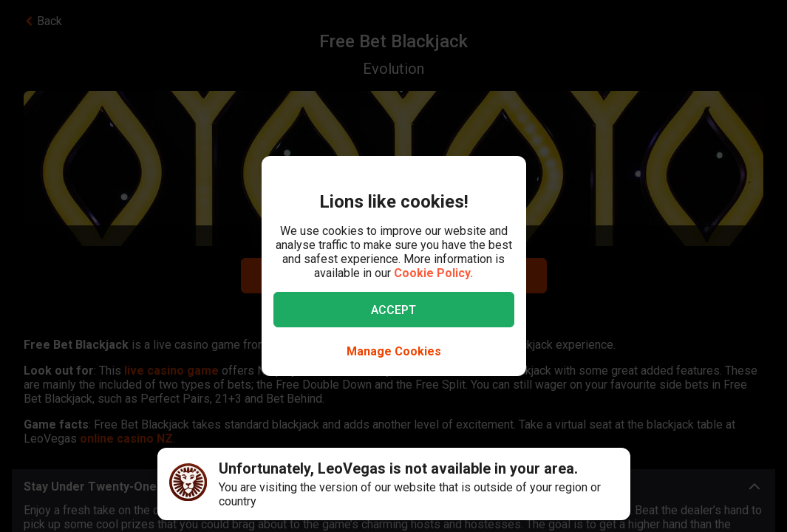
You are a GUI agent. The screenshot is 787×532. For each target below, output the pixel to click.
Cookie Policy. (433, 273)
